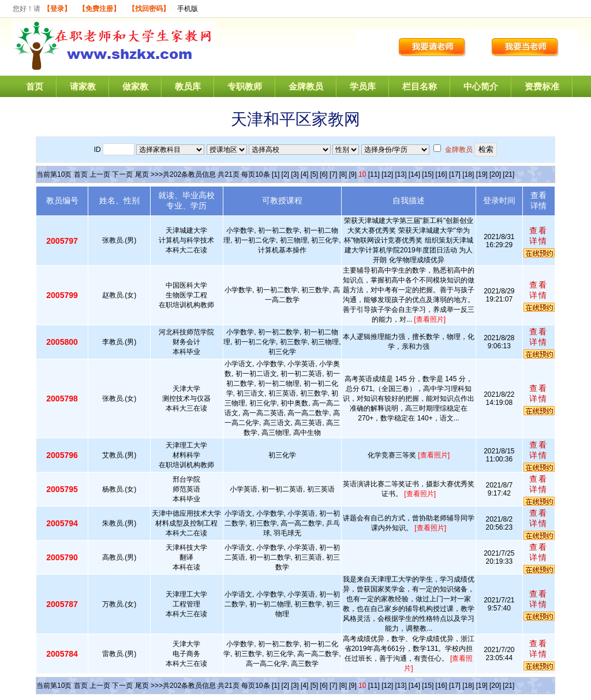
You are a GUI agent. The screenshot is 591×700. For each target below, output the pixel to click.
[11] (374, 174)
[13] (401, 174)
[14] (414, 174)
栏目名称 (420, 86)
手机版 (188, 9)
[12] (387, 174)
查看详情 (538, 236)
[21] (508, 174)
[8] (343, 174)
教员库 (188, 86)
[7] (333, 174)
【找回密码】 (149, 9)
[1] (276, 174)
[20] (495, 174)
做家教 (135, 86)
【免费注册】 (99, 9)
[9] (352, 174)
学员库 (363, 86)
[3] (295, 174)
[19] (482, 174)
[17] (455, 174)
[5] (314, 174)
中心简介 (481, 86)
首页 (35, 86)
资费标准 (542, 86)
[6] (323, 174)
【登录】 (57, 9)
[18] (468, 174)
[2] (285, 174)
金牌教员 (306, 86)
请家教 (83, 86)
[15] (428, 174)
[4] (304, 174)
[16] (442, 174)
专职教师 (245, 86)
